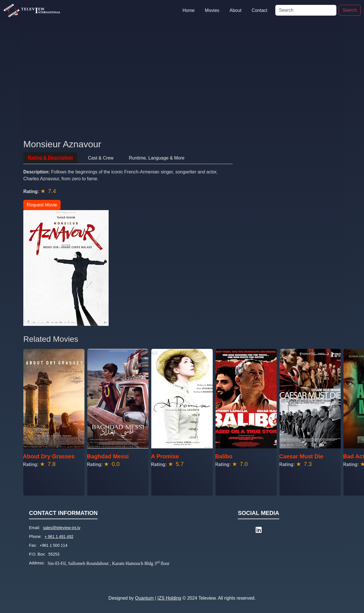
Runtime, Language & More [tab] (157, 158)
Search (350, 10)
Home (189, 10)
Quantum (144, 598)
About (235, 10)
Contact (259, 10)
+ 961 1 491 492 (59, 537)
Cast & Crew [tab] (101, 158)
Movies (212, 10)
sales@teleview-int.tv (62, 528)
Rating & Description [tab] (50, 158)
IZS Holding (169, 598)
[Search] (306, 10)
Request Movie (42, 205)
